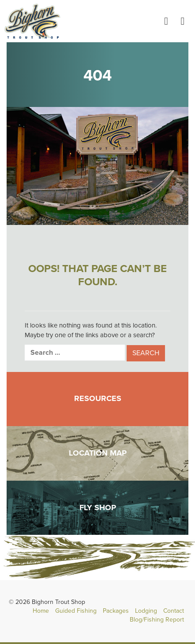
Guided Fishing (76, 611)
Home (41, 611)
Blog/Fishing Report (157, 620)
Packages (116, 611)
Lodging (146, 611)
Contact (174, 611)
